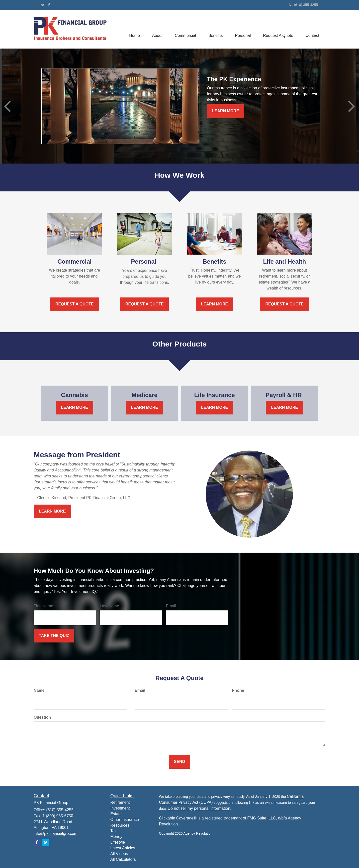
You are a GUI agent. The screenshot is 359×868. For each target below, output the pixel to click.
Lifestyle (118, 842)
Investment (120, 808)
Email (171, 606)
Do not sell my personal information (199, 808)
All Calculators (123, 859)
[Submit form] (54, 636)
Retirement (120, 802)
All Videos (119, 854)
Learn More (226, 111)
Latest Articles (123, 848)
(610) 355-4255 (303, 5)
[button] (156, 29)
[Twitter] (43, 5)
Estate (116, 814)
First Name (43, 606)
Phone (238, 690)
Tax (114, 831)
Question (42, 717)
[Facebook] (49, 5)
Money (116, 837)
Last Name (109, 606)
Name (39, 690)
